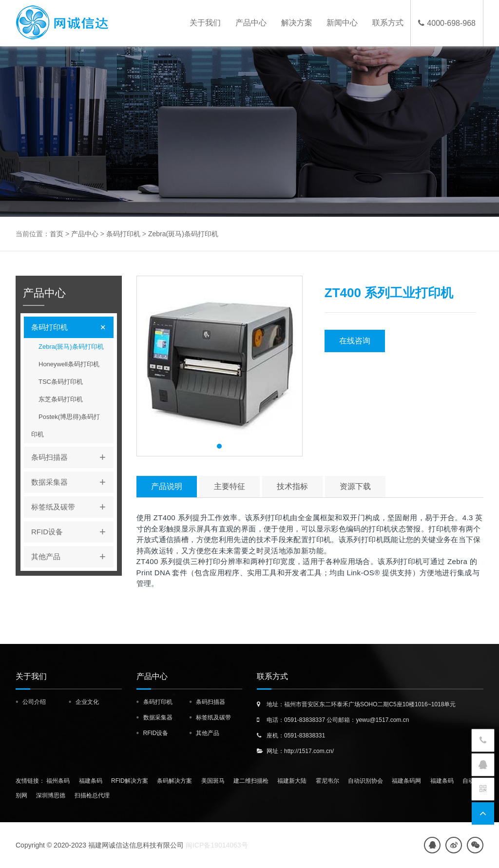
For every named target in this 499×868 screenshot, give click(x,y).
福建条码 (91, 781)
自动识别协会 (365, 781)
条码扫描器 (72, 457)
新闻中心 (341, 23)
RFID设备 (72, 532)
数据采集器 (72, 482)
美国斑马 (213, 781)
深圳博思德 (51, 795)
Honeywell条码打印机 (69, 364)
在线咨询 (355, 341)
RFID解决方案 (130, 781)
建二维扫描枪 (251, 781)
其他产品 (72, 557)
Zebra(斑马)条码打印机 (183, 234)
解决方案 (295, 23)
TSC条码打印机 (61, 382)
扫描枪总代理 (92, 795)
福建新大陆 (292, 781)
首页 (57, 234)
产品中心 (249, 23)
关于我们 (202, 23)
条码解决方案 (174, 781)
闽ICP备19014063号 (217, 845)
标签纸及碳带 (72, 507)
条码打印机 (123, 234)
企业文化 (87, 702)
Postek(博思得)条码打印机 (66, 425)
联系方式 (387, 23)
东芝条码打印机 (61, 399)
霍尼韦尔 (327, 781)
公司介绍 (34, 702)
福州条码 (58, 781)
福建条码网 (406, 781)
